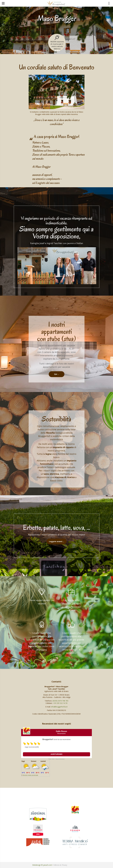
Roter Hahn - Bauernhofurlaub (57, 759)
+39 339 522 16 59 (60, 703)
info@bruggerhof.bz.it (59, 707)
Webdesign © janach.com (42, 865)
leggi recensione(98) (32, 747)
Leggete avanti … (57, 541)
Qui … (57, 374)
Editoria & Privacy (60, 865)
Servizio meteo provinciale (30, 775)
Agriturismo (57, 754)
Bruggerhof (48, 739)
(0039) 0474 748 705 (60, 701)
